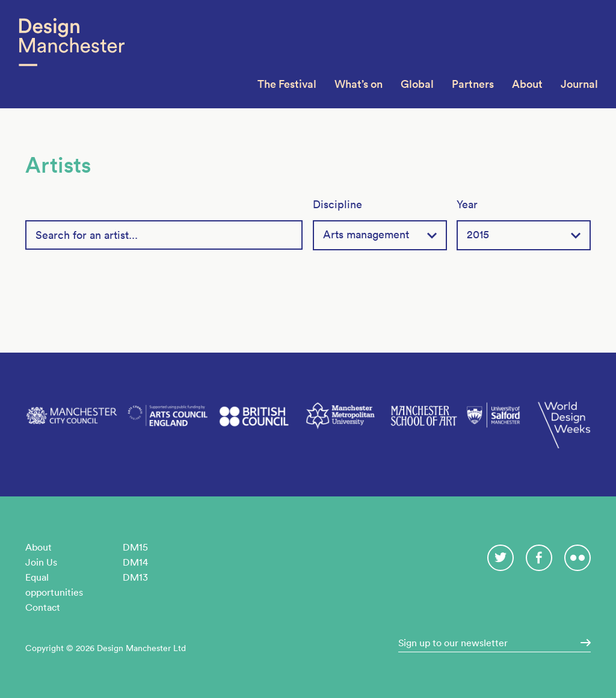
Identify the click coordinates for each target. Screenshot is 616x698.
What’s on (359, 84)
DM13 (135, 577)
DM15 (135, 547)
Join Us (41, 562)
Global (417, 84)
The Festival (287, 84)
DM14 (135, 562)
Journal (579, 84)
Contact (43, 607)
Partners (473, 84)
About (527, 84)
